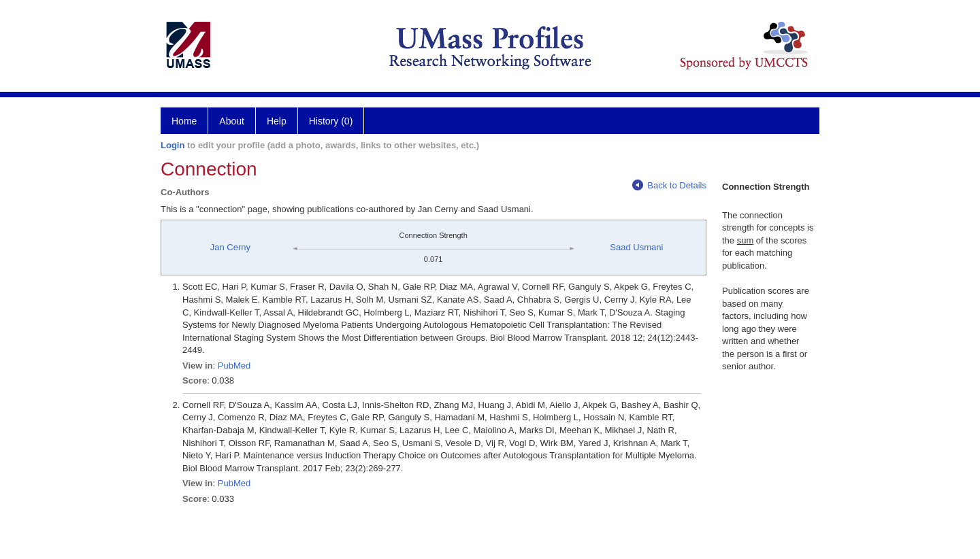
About (232, 121)
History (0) (331, 121)
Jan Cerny (230, 247)
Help (277, 121)
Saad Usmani (636, 247)
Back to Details (669, 185)
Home (184, 121)
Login (173, 145)
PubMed (234, 366)
